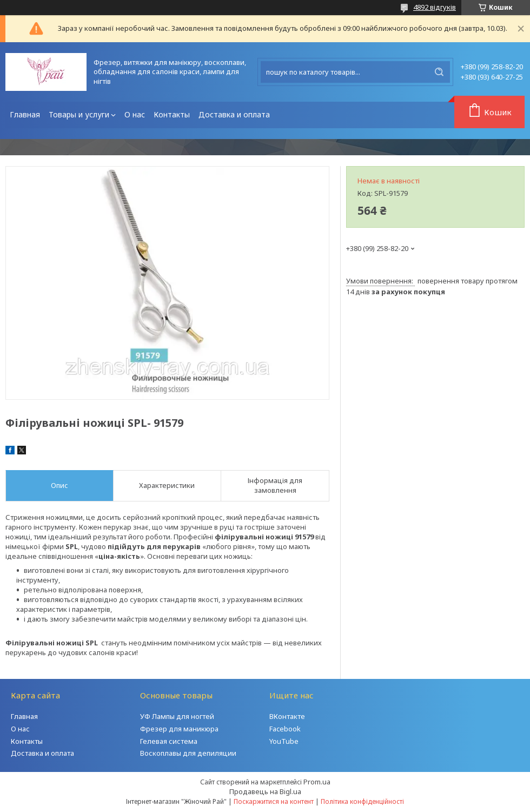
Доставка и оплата (234, 114)
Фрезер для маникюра (179, 729)
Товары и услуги (79, 114)
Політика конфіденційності (362, 801)
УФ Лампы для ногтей (177, 716)
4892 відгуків (435, 7)
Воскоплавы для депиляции (188, 753)
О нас (135, 114)
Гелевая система (169, 741)
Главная (25, 114)
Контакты (172, 114)
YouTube (284, 741)
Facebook (285, 729)
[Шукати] (439, 72)
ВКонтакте (287, 716)
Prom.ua (317, 782)
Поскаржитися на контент (274, 801)
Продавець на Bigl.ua (265, 791)
